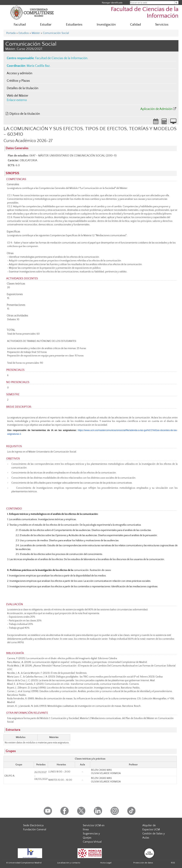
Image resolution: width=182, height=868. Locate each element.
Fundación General (35, 829)
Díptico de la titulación (25, 114)
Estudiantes (74, 25)
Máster (36, 33)
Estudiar (46, 25)
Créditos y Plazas (18, 81)
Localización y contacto (69, 863)
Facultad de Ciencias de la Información (145, 13)
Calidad (136, 25)
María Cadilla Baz (38, 66)
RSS (173, 863)
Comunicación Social (56, 33)
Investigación (106, 25)
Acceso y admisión (20, 73)
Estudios (24, 33)
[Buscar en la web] (176, 3)
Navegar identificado (112, 3)
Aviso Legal (106, 863)
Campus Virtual (92, 842)
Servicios (162, 25)
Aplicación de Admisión (156, 109)
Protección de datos (143, 863)
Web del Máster (18, 96)
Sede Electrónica (33, 825)
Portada (11, 33)
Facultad (20, 25)
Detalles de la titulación (23, 88)
